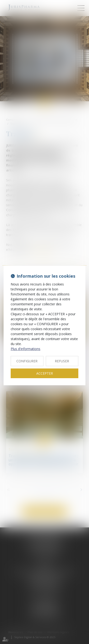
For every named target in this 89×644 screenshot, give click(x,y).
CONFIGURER (27, 361)
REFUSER (62, 361)
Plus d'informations (26, 349)
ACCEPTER (45, 373)
